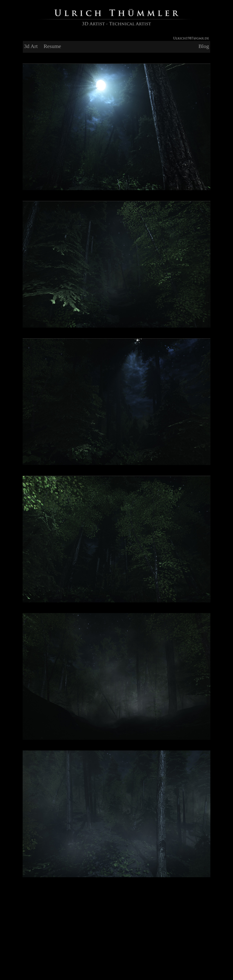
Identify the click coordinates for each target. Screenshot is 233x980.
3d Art (31, 46)
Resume (52, 46)
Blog (204, 46)
